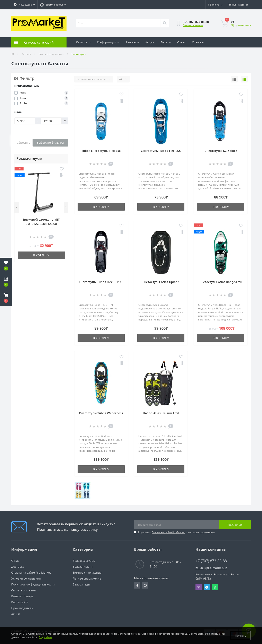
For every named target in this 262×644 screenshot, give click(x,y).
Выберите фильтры (50, 143)
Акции (150, 42)
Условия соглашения (26, 578)
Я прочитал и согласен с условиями (176, 532)
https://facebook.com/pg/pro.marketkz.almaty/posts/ (137, 585)
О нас (181, 42)
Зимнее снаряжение (51, 54)
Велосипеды (81, 584)
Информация (108, 42)
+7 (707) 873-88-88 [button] (211, 561)
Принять (241, 636)
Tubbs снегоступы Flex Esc (101, 151)
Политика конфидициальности (33, 584)
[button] (6, 298)
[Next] (66, 207)
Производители (22, 608)
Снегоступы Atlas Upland (161, 282)
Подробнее (45, 637)
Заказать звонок (193, 25)
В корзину (41, 255)
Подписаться (235, 525)
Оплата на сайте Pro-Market (168, 532)
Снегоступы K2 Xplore (221, 151)
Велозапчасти (83, 567)
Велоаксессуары (84, 561)
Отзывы (198, 42)
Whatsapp (215, 587)
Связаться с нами (24, 590)
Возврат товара (22, 596)
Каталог (83, 42)
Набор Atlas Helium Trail (161, 413)
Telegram (207, 587)
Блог (166, 42)
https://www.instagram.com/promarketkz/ (145, 585)
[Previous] (16, 207)
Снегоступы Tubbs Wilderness (101, 413)
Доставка (18, 567)
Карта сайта (20, 602)
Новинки (132, 42)
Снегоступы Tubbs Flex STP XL (101, 282)
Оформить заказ (241, 25)
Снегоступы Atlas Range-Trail (221, 282)
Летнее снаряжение (87, 578)
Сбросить (23, 143)
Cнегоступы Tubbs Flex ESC (161, 151)
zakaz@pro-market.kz (211, 568)
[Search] (165, 23)
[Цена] (25, 121)
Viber (199, 587)
